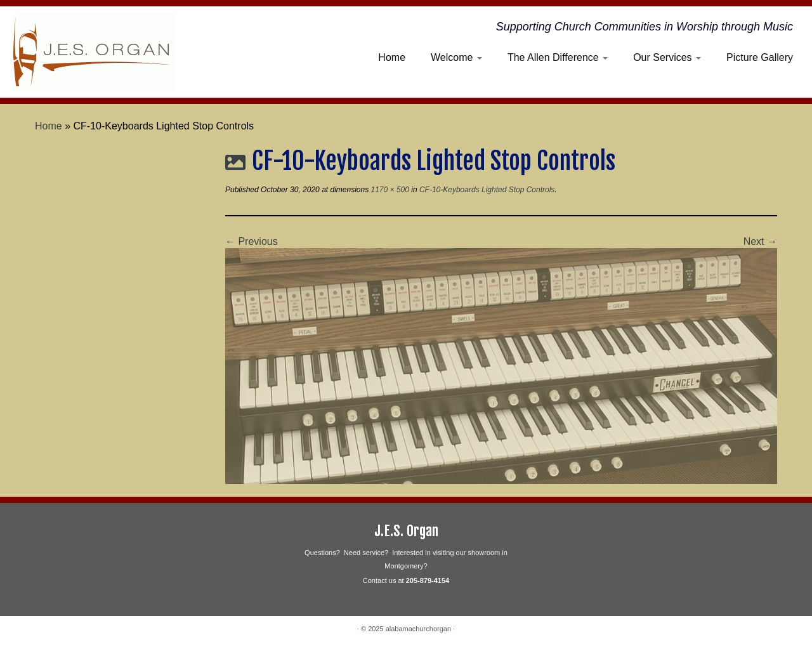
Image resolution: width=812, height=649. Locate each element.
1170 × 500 (389, 190)
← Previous (252, 241)
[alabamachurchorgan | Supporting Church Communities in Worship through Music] (94, 52)
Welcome (456, 57)
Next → (760, 241)
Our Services (667, 57)
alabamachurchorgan (418, 629)
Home (392, 57)
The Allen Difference (558, 57)
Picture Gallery (760, 57)
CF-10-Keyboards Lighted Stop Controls (486, 190)
